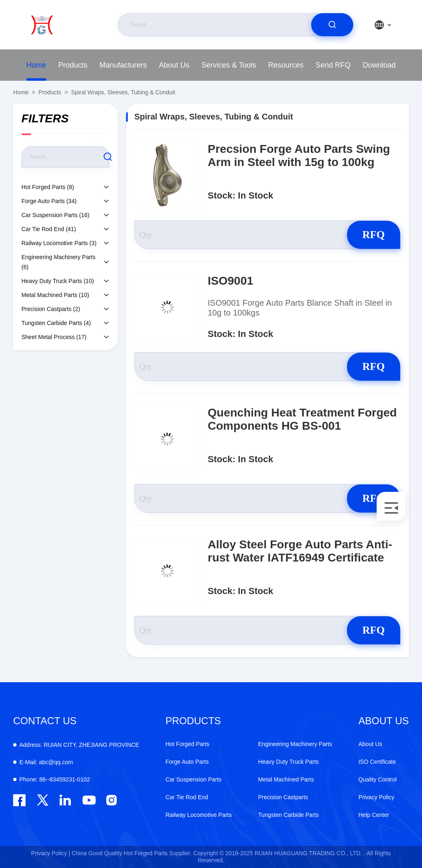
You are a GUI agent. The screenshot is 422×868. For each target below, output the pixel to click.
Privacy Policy (376, 797)
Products (73, 65)
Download (379, 65)
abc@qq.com (46, 762)
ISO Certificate (377, 762)
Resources (286, 65)
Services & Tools (229, 65)
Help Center (374, 815)
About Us (174, 65)
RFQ (371, 235)
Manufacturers (123, 65)
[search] (332, 25)
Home (36, 65)
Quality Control (378, 779)
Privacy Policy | (50, 853)
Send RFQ (333, 65)
